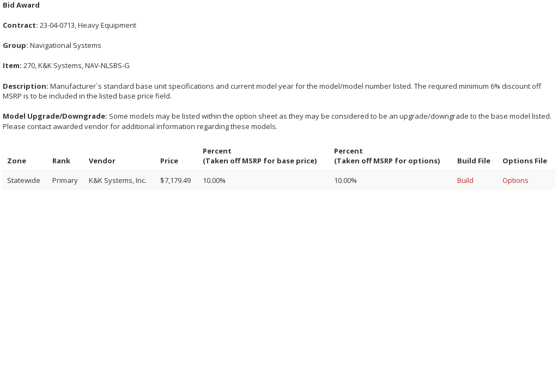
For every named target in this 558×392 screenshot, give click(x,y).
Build (465, 180)
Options (515, 180)
